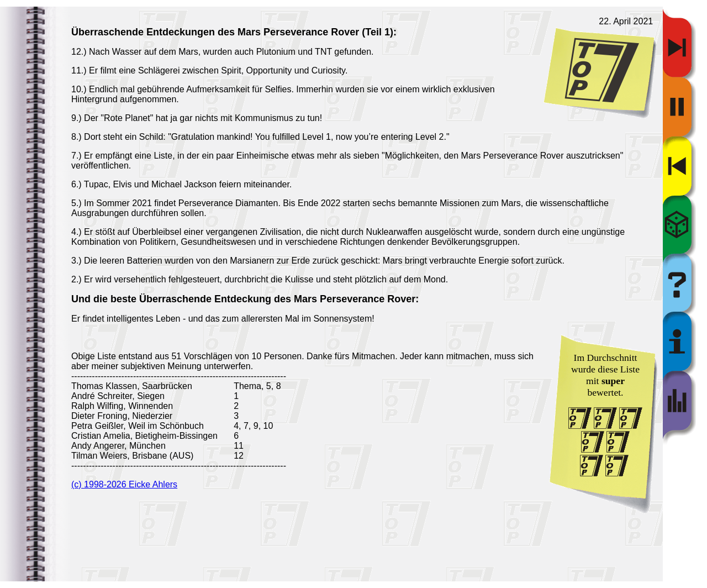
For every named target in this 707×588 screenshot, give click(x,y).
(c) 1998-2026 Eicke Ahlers (124, 484)
